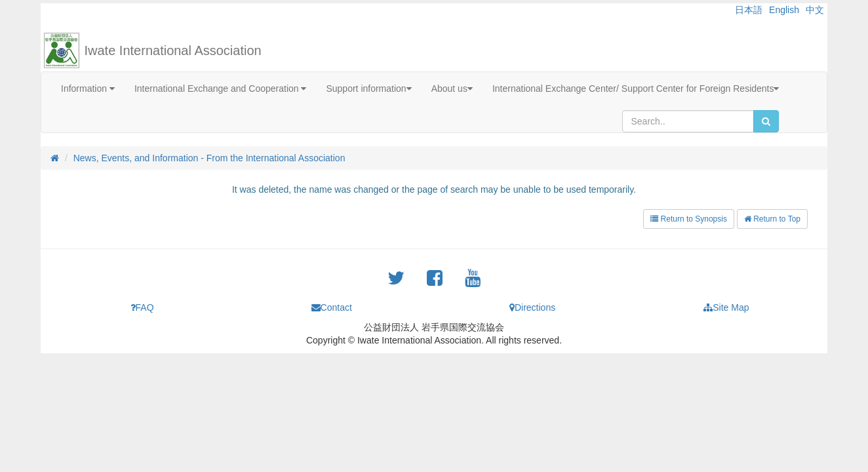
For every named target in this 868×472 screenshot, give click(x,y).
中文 (815, 10)
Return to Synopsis (689, 219)
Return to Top (772, 219)
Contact (332, 307)
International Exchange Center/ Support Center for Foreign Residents (636, 88)
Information (88, 88)
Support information (368, 88)
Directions (532, 307)
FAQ (142, 307)
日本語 (749, 10)
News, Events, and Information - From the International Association (209, 158)
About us (452, 88)
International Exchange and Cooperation (221, 88)
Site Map (726, 307)
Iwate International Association (173, 50)
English (784, 10)
